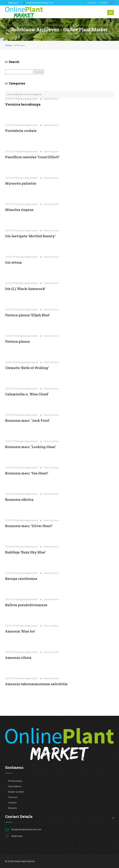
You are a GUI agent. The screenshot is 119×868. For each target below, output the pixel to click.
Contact (103, 3)
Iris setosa (13, 262)
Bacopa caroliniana (21, 579)
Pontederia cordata (21, 131)
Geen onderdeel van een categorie (24, 94)
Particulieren (15, 786)
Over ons (92, 3)
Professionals (15, 781)
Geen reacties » (52, 99)
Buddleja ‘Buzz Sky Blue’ (25, 552)
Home (8, 45)
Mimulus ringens (19, 210)
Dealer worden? (16, 792)
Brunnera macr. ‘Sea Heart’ (27, 473)
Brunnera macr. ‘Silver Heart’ (29, 526)
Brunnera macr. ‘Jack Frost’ (27, 420)
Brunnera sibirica (19, 499)
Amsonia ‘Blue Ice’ (20, 631)
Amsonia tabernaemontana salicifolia (36, 684)
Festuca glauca (17, 341)
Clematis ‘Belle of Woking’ (27, 368)
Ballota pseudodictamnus (26, 605)
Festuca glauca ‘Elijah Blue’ (27, 315)
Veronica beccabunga (23, 104)
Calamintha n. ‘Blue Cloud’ (27, 394)
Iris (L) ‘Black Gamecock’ (25, 289)
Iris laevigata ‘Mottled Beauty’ (30, 236)
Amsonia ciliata (18, 658)
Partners (12, 808)
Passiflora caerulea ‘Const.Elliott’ (32, 157)
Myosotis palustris (21, 183)
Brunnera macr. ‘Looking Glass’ (31, 447)
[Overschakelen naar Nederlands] (112, 2)
